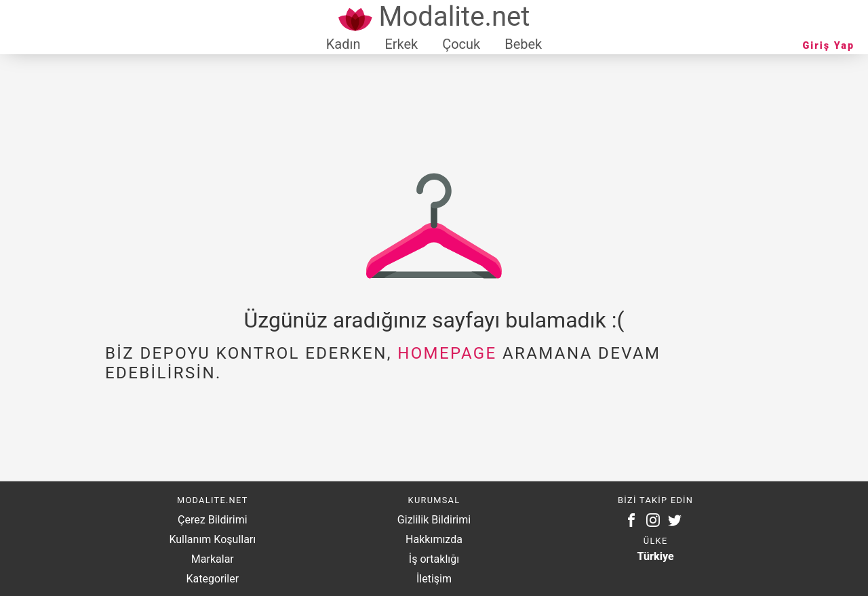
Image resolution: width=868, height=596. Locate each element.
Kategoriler (212, 579)
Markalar (213, 559)
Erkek (401, 44)
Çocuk (461, 44)
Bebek (523, 44)
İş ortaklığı (434, 559)
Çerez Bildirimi (212, 520)
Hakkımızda (434, 539)
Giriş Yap (829, 46)
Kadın (343, 44)
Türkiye (656, 556)
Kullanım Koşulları (212, 539)
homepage (447, 353)
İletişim (434, 579)
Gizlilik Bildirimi (434, 520)
